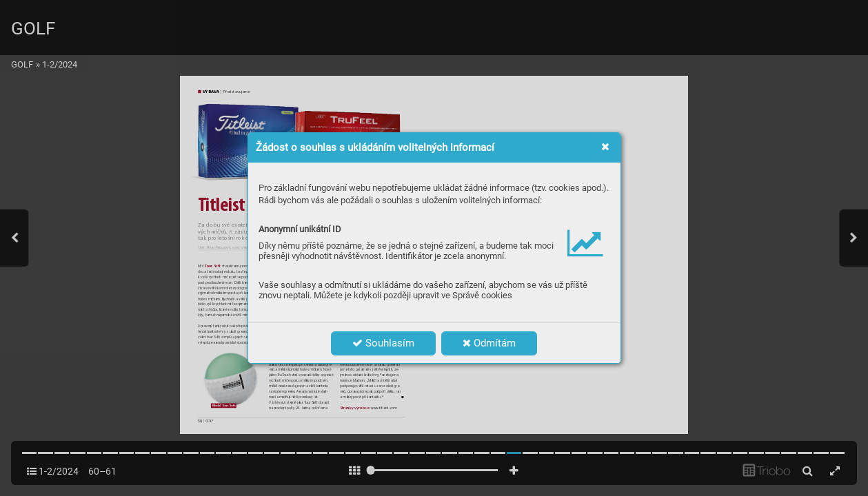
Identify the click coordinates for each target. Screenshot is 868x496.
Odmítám (489, 343)
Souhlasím (383, 343)
